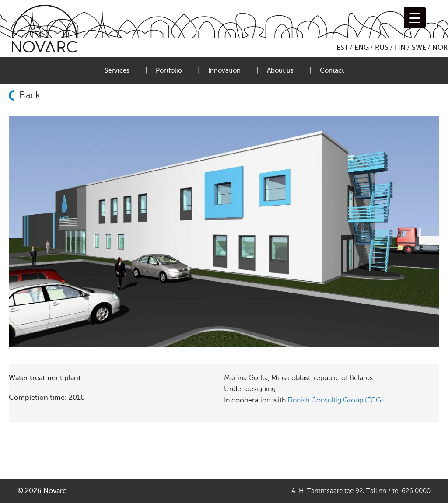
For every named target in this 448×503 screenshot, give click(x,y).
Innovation (224, 70)
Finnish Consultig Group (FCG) (335, 400)
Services (117, 70)
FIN (400, 48)
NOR (440, 48)
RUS (382, 48)
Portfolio (169, 70)
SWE (419, 48)
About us (280, 70)
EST (342, 48)
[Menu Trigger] (415, 17)
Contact (332, 70)
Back (30, 95)
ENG (362, 48)
